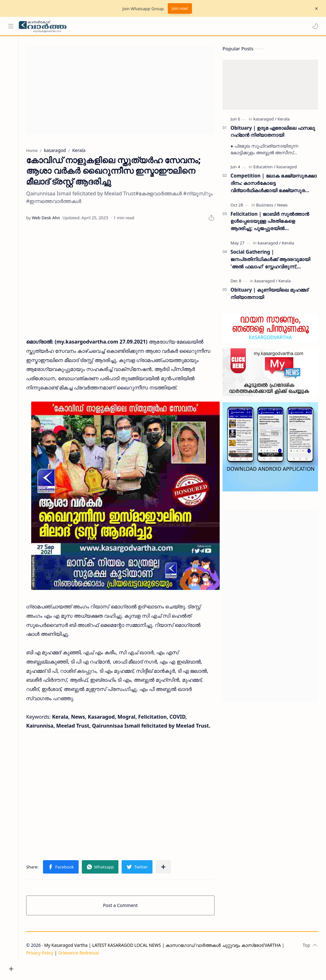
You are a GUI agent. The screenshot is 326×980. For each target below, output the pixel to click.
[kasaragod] (265, 120)
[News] (282, 206)
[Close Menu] (316, 9)
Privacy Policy (46, 966)
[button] (315, 26)
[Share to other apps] (169, 880)
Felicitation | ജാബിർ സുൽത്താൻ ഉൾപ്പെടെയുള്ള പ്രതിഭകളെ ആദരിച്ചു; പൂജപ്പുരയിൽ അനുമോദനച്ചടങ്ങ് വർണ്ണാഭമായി (270, 222)
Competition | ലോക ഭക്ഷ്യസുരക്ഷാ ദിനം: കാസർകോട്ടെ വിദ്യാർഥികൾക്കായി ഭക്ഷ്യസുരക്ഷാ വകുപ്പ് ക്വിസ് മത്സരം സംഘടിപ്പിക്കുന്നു (274, 184)
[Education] (264, 168)
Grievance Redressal (84, 966)
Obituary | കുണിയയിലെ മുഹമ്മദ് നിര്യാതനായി (269, 294)
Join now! (180, 8)
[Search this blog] (132, 26)
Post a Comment (123, 919)
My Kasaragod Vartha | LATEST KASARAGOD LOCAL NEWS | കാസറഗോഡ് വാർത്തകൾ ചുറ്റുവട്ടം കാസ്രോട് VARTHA (168, 958)
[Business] (266, 206)
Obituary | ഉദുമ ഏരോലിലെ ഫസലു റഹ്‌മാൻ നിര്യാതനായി (273, 132)
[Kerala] (283, 120)
